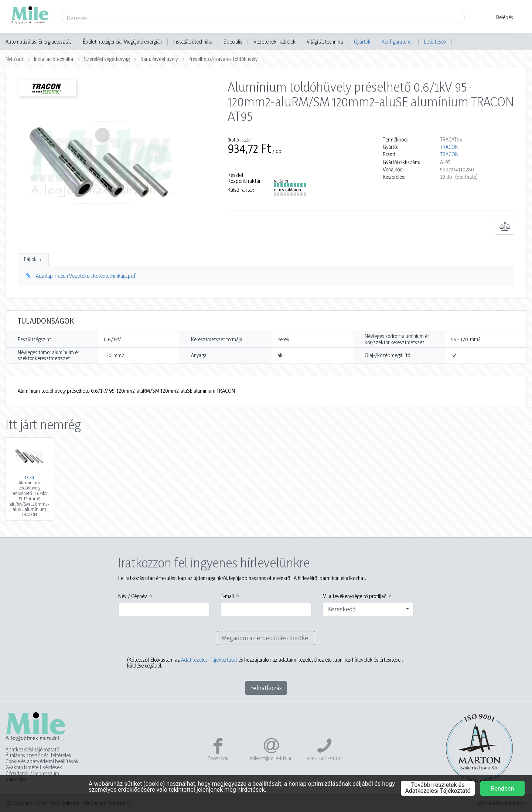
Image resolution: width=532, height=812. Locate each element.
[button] (500, 17)
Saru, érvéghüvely (159, 59)
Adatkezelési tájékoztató (32, 750)
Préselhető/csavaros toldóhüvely (223, 59)
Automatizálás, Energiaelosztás (39, 42)
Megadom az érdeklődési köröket (266, 638)
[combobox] (368, 609)
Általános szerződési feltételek (38, 755)
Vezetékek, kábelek (274, 42)
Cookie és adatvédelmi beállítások (42, 761)
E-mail (227, 596)
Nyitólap (14, 59)
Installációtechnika (193, 42)
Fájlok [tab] (33, 259)
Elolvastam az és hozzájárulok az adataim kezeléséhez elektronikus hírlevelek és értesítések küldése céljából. (265, 663)
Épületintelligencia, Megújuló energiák (122, 42)
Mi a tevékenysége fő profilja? (354, 596)
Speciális (233, 42)
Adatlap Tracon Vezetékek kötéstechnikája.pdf (86, 276)
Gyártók (362, 42)
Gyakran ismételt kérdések (34, 767)
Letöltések (435, 42)
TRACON (449, 147)
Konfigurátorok (397, 42)
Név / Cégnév (133, 596)
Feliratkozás (266, 688)
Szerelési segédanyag (107, 59)
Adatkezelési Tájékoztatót (209, 660)
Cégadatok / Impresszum (32, 774)
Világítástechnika (325, 42)
